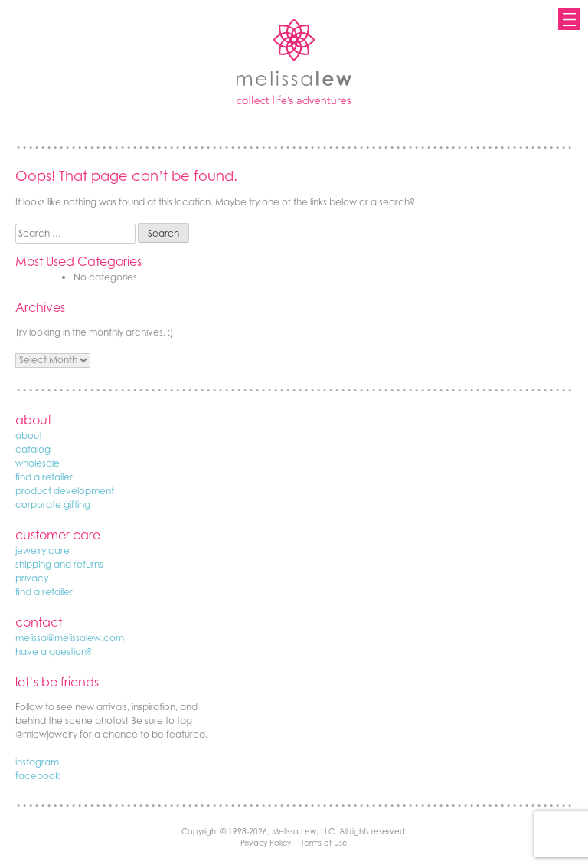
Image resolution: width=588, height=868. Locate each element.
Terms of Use (324, 843)
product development (65, 491)
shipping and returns (59, 564)
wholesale (38, 463)
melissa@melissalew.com (70, 638)
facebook (38, 776)
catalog (33, 449)
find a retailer (44, 477)
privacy (32, 578)
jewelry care (42, 550)
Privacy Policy (266, 843)
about (29, 436)
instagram (37, 762)
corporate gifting (53, 504)
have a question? (54, 652)
